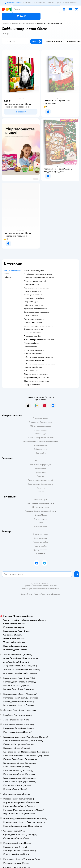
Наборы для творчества (34, 360)
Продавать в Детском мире (41, 422)
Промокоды (41, 434)
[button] (21, 16)
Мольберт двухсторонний (35, 281)
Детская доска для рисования (36, 312)
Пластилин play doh (32, 336)
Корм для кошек (40, 538)
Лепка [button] (6, 274)
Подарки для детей (32, 385)
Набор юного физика (33, 367)
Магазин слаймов (31, 343)
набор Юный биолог (33, 322)
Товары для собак (40, 542)
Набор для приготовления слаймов (39, 340)
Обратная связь (40, 449)
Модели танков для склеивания (37, 378)
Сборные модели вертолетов (36, 381)
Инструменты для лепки (34, 350)
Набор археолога (31, 284)
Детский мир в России (30, 594)
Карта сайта (41, 453)
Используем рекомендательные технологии (41, 588)
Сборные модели (31, 302)
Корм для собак (41, 546)
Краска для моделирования (35, 309)
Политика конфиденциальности (40, 438)
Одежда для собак (40, 550)
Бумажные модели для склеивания (38, 326)
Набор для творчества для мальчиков (40, 364)
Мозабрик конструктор (34, 271)
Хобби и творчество (22, 23)
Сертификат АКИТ (41, 445)
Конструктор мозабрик (34, 298)
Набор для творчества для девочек (39, 357)
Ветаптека (40, 554)
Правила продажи (40, 430)
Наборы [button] (7, 277)
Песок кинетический (33, 333)
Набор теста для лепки (34, 305)
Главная (5, 23)
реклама (36, 179)
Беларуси (56, 594)
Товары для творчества (34, 329)
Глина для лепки (31, 347)
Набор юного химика (33, 354)
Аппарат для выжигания (34, 319)
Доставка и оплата (40, 418)
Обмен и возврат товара (41, 426)
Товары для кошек (41, 534)
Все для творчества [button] (12, 270)
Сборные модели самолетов (36, 374)
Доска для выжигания (33, 295)
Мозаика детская (31, 316)
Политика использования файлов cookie (41, 441)
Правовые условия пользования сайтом (40, 586)
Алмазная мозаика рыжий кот (36, 288)
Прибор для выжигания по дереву (38, 274)
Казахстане (45, 594)
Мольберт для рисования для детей (39, 278)
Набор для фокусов (32, 371)
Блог (41, 523)
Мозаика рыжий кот (32, 291)
